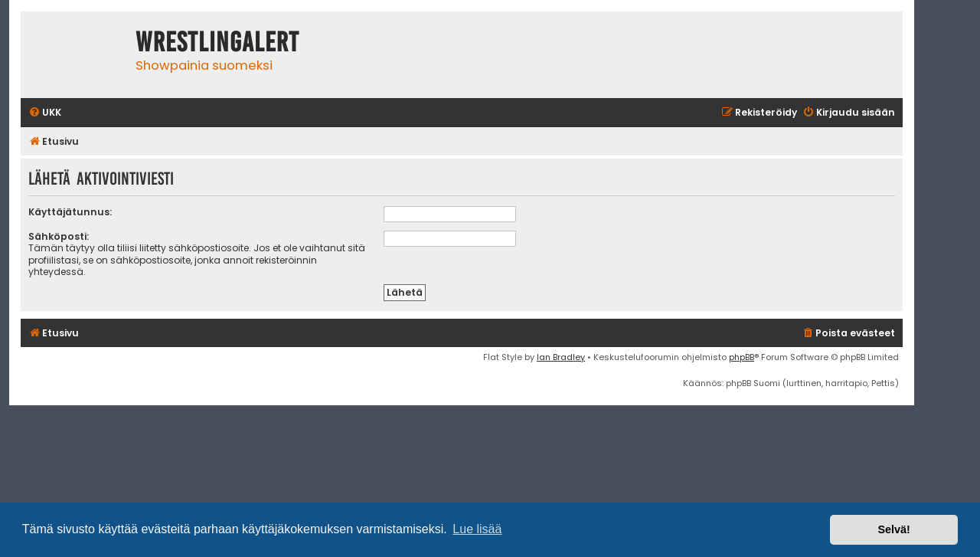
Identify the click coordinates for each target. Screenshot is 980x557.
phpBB (742, 357)
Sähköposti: (59, 236)
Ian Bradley (561, 357)
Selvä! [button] (893, 529)
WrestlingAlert (217, 42)
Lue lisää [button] (477, 529)
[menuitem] (45, 113)
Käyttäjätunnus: (70, 212)
